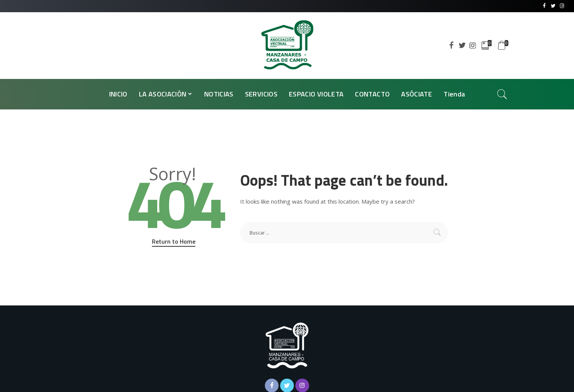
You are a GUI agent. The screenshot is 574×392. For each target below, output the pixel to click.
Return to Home (174, 241)
